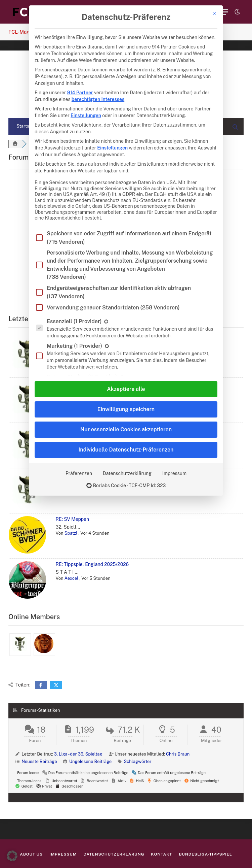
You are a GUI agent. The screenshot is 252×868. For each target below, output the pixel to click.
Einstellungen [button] (86, 115)
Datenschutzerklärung (127, 473)
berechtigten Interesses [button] (98, 99)
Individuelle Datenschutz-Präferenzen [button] (126, 450)
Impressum (174, 473)
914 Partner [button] (80, 93)
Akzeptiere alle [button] (126, 389)
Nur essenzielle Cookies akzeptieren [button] (126, 429)
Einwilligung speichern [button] (126, 409)
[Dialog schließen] (215, 13)
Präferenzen (79, 473)
